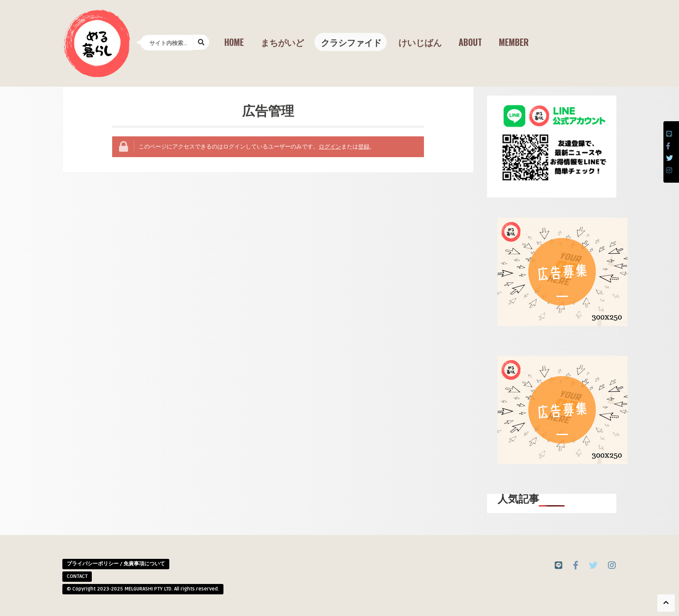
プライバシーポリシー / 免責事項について (116, 564)
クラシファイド (351, 42)
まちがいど (282, 42)
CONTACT (77, 576)
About (470, 42)
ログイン (330, 147)
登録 (364, 147)
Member (514, 42)
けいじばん (420, 42)
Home (234, 42)
